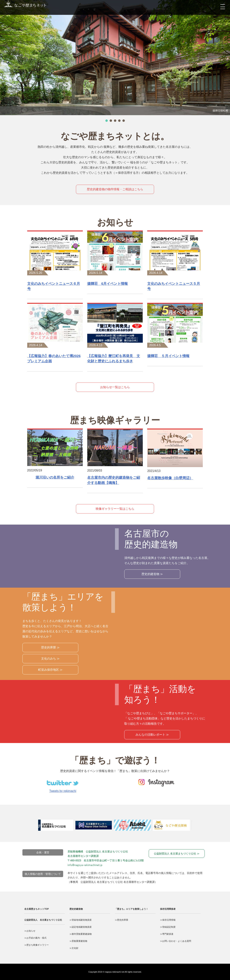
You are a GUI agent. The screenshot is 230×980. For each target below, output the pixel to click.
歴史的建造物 (76, 909)
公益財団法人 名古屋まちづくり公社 (43, 920)
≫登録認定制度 (168, 927)
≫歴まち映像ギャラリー (36, 945)
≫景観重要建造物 (78, 941)
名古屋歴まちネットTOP (36, 909)
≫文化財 (74, 948)
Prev (34, 827)
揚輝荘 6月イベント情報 (107, 284)
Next (200, 827)
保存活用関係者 (168, 909)
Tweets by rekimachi (63, 791)
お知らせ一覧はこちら (115, 387)
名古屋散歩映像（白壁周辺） (170, 478)
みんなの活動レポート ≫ (152, 735)
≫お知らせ (30, 931)
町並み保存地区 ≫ (50, 670)
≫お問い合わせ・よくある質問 (176, 941)
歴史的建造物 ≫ (152, 574)
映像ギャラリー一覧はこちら (115, 509)
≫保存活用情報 (168, 920)
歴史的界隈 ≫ (50, 647)
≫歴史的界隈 (121, 920)
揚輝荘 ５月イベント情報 (168, 356)
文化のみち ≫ (50, 659)
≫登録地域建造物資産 (81, 920)
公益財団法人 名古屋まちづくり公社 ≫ (177, 854)
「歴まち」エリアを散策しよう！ (131, 909)
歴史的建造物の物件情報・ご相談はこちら (115, 189)
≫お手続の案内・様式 (35, 938)
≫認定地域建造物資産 (81, 927)
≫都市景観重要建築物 (81, 934)
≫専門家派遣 (167, 934)
